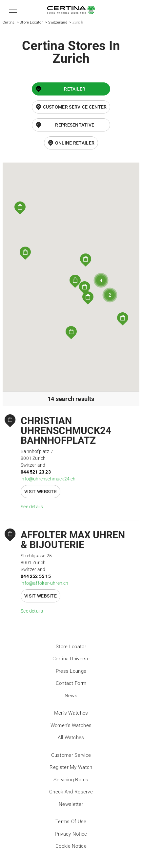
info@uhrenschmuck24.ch (48, 479)
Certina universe (71, 659)
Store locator (71, 647)
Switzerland (58, 22)
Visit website (41, 492)
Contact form (71, 683)
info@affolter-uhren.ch (44, 583)
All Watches (71, 738)
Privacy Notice (71, 834)
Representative (75, 125)
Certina (9, 22)
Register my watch (71, 767)
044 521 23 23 (36, 472)
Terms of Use (71, 822)
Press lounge (71, 671)
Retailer (75, 89)
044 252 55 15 (36, 576)
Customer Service (71, 755)
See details (32, 507)
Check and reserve (71, 792)
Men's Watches (71, 713)
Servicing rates (71, 780)
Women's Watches (71, 725)
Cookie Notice (71, 846)
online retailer (75, 143)
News (71, 696)
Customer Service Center (75, 107)
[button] (12, 10)
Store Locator (31, 22)
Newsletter (71, 804)
